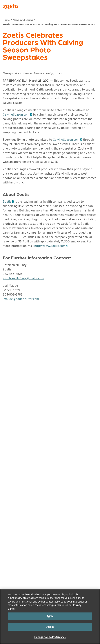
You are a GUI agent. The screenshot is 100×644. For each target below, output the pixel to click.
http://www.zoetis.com (50, 246)
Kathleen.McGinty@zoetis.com (23, 278)
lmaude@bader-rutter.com (21, 299)
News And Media (23, 20)
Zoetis (8, 202)
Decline (50, 627)
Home (6, 20)
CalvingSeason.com (17, 115)
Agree (50, 616)
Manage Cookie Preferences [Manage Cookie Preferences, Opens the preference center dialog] (50, 637)
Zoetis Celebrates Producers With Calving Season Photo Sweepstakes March (49, 24)
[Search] (95, 5)
